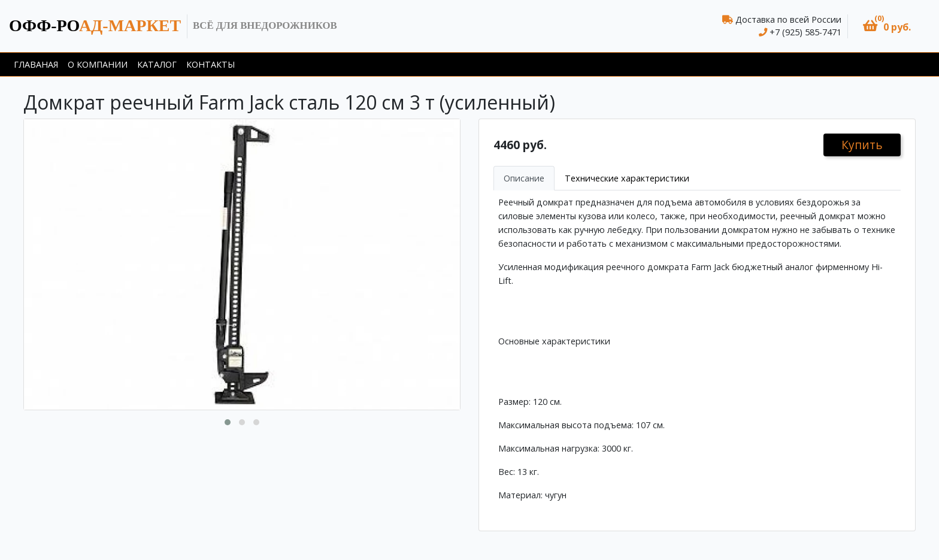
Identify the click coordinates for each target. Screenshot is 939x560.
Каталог (157, 64)
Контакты (210, 64)
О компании (98, 64)
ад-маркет (95, 25)
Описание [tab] (524, 178)
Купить (862, 145)
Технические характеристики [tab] (627, 178)
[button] (887, 26)
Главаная (36, 64)
